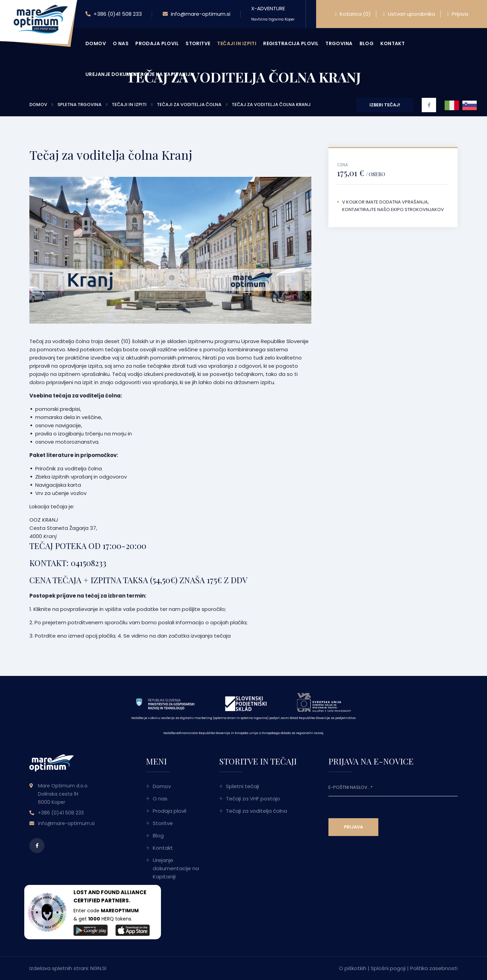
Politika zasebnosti (434, 968)
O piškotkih (353, 968)
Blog (367, 43)
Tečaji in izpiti (237, 43)
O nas (121, 43)
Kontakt (393, 43)
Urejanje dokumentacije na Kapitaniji (139, 74)
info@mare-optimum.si (197, 14)
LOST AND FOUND (97, 892)
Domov (96, 43)
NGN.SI (98, 968)
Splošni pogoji (388, 968)
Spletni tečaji (242, 786)
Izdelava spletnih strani (59, 968)
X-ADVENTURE (273, 13)
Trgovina (339, 43)
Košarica (353, 14)
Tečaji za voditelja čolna (256, 811)
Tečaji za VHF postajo (253, 799)
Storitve (198, 43)
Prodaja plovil (157, 43)
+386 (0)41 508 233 (114, 14)
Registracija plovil (291, 43)
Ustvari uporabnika (409, 14)
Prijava (458, 14)
